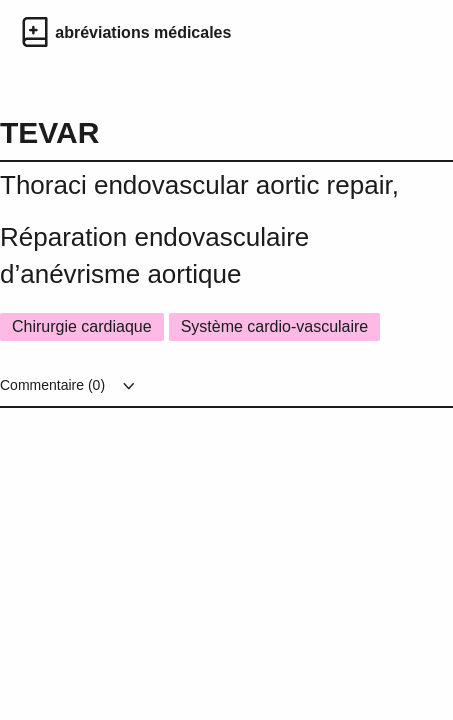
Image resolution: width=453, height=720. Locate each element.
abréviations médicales (143, 32)
